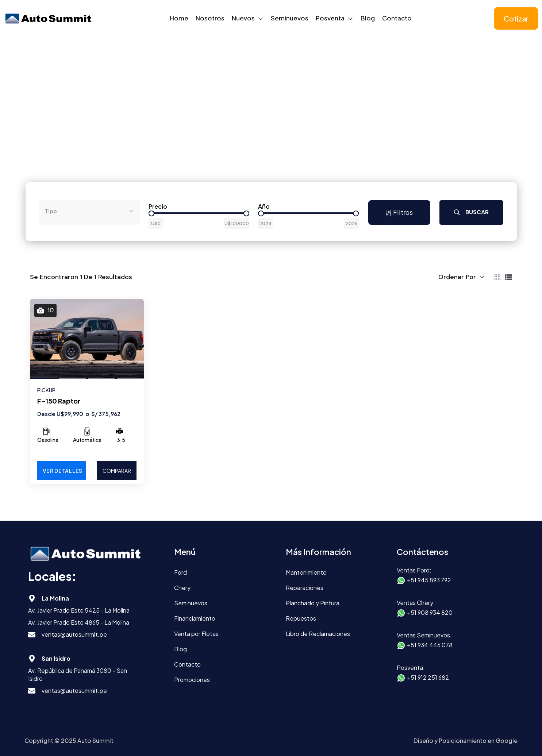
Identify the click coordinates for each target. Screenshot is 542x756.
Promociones (192, 680)
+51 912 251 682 (428, 677)
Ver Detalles (63, 471)
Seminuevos (290, 18)
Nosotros (210, 18)
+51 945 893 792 (429, 580)
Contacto (397, 18)
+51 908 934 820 (430, 612)
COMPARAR (117, 471)
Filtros (399, 212)
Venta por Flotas (196, 634)
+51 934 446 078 (430, 645)
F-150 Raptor (59, 401)
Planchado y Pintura (313, 603)
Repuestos (301, 618)
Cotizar (516, 18)
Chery (182, 588)
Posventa (330, 18)
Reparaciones (305, 588)
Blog (368, 18)
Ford (180, 572)
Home (179, 18)
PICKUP (46, 390)
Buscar (471, 212)
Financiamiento (195, 618)
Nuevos (243, 18)
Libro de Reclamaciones (318, 634)
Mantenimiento (306, 572)
